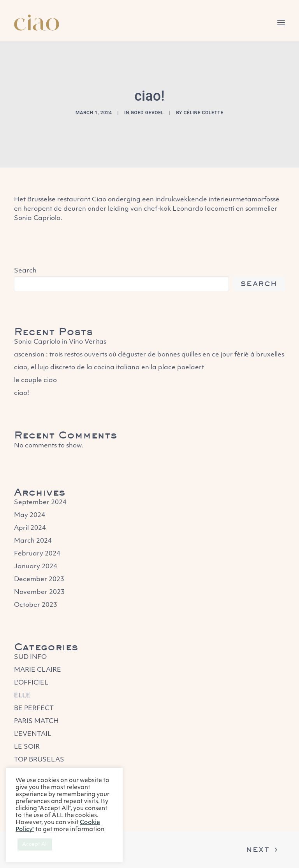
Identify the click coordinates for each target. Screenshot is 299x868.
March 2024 (33, 541)
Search (25, 271)
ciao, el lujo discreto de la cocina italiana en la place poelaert (109, 368)
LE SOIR (27, 747)
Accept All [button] (35, 844)
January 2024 (36, 567)
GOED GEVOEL (147, 113)
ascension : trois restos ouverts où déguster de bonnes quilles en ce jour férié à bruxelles (149, 355)
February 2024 (37, 554)
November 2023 (39, 592)
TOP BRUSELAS (39, 760)
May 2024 (30, 515)
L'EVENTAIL (33, 734)
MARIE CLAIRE (38, 670)
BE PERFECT (34, 709)
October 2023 (36, 605)
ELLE (22, 696)
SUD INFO (30, 657)
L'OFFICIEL (31, 683)
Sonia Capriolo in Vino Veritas (60, 342)
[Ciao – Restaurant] (37, 23)
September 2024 (40, 503)
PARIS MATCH (36, 721)
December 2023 (39, 580)
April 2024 (30, 528)
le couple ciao (35, 381)
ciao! (22, 393)
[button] (281, 23)
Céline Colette (204, 113)
